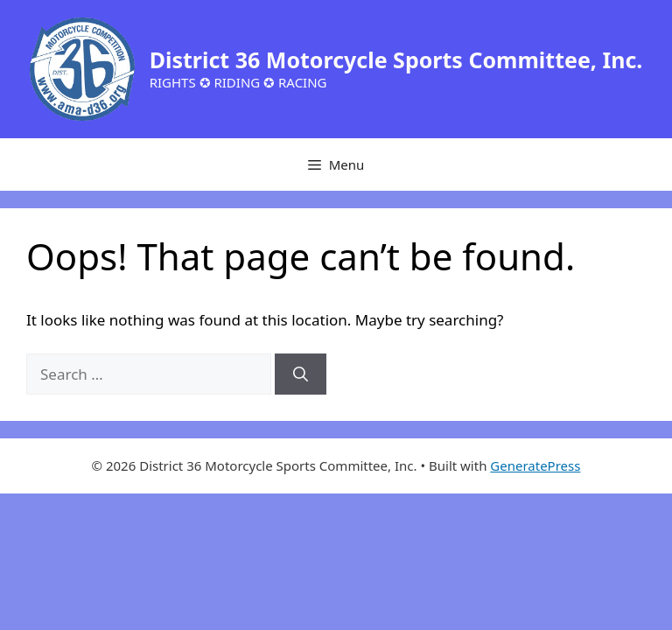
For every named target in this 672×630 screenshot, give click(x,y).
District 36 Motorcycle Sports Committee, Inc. (396, 59)
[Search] (301, 374)
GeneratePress (535, 465)
